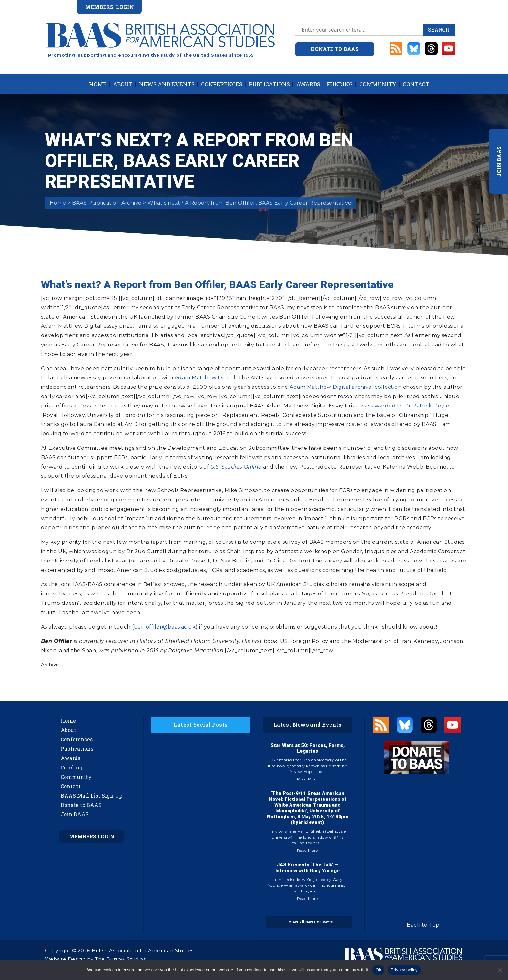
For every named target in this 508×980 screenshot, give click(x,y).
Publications (269, 84)
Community (378, 84)
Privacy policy (404, 970)
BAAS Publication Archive (107, 203)
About (123, 84)
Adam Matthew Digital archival (331, 387)
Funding (340, 84)
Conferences (222, 84)
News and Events (167, 84)
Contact (416, 84)
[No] (500, 970)
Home (98, 84)
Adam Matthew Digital (205, 378)
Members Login (92, 836)
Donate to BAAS (81, 805)
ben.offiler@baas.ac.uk (165, 627)
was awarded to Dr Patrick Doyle (405, 406)
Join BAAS (75, 814)
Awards (308, 84)
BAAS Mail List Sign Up (91, 795)
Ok (378, 970)
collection (388, 387)
